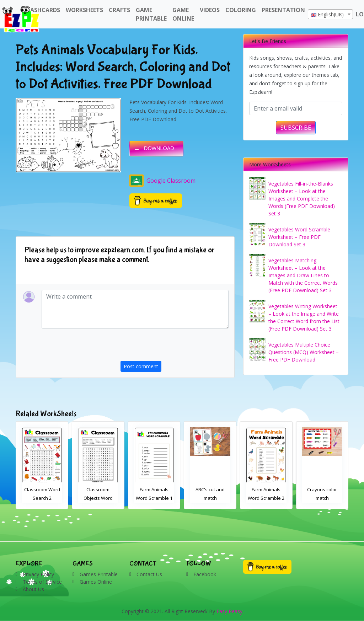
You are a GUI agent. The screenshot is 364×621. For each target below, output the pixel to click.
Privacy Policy (38, 574)
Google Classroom (162, 181)
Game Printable (151, 14)
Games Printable (99, 574)
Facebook (205, 574)
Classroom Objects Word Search (154, 498)
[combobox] (330, 14)
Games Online (96, 582)
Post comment (141, 366)
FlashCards (42, 10)
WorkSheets (84, 10)
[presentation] (175, 347)
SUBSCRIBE (296, 128)
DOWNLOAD (159, 148)
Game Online (183, 14)
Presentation (283, 10)
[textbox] (330, 15)
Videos (210, 10)
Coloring (241, 10)
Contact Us (149, 574)
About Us (33, 589)
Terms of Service (42, 582)
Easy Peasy (229, 611)
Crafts (119, 10)
